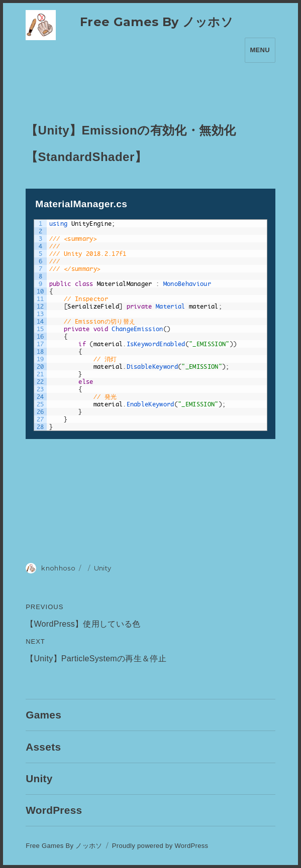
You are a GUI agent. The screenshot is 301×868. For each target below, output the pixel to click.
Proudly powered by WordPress (160, 846)
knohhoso (58, 568)
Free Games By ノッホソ (157, 22)
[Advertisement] (150, 498)
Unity (103, 568)
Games (43, 715)
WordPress (54, 810)
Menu (260, 50)
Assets (43, 747)
